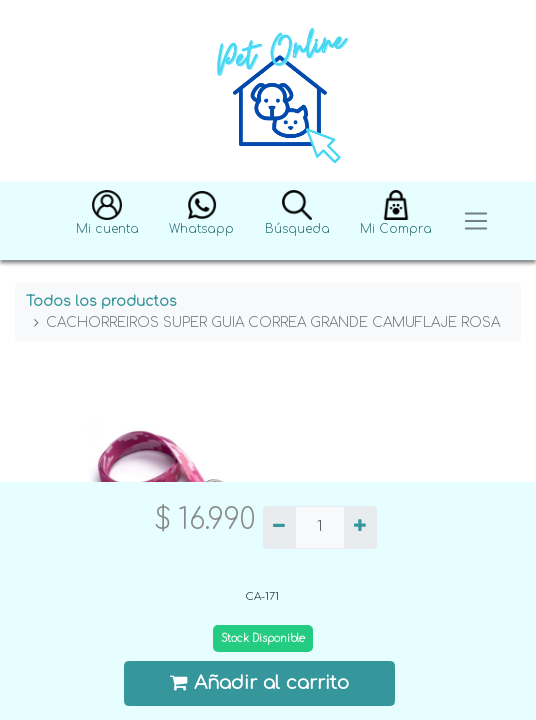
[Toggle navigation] (476, 221)
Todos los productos (101, 301)
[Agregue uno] (360, 528)
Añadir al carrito (260, 682)
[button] (107, 221)
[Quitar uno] (279, 528)
